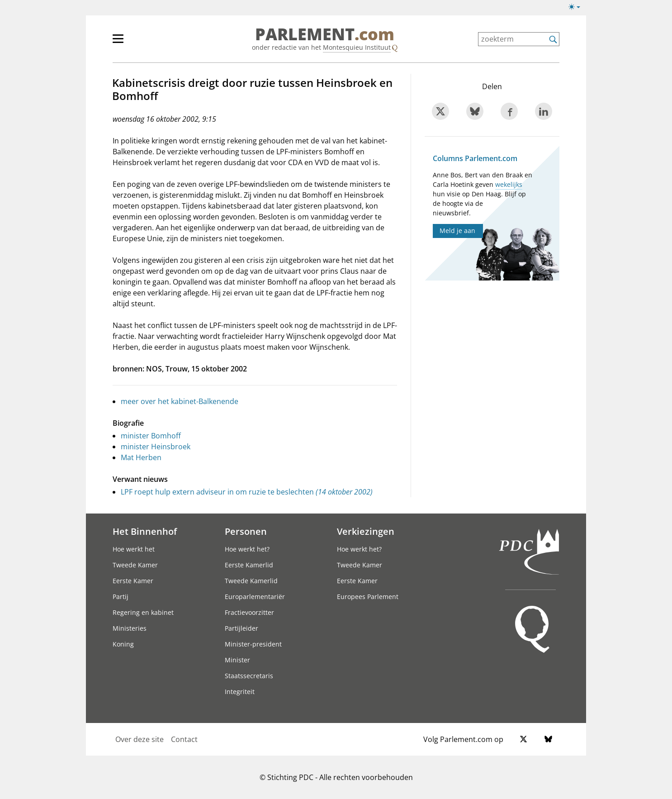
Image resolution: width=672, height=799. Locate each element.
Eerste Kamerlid (249, 565)
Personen (246, 531)
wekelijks (509, 184)
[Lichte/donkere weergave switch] (577, 7)
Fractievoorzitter (249, 612)
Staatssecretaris (249, 676)
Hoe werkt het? (247, 549)
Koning (123, 644)
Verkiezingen (366, 531)
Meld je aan (457, 231)
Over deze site (140, 739)
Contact (184, 739)
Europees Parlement (368, 597)
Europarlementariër (255, 597)
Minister (237, 660)
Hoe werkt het (134, 549)
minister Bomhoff (151, 436)
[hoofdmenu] (147, 43)
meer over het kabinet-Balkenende (180, 401)
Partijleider (241, 628)
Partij (121, 597)
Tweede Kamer (135, 565)
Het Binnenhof (145, 531)
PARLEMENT (325, 34)
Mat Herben (141, 457)
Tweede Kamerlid (251, 581)
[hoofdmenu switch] (118, 43)
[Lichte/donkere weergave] (577, 9)
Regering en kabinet (143, 612)
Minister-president (253, 644)
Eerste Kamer (133, 581)
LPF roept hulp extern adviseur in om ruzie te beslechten (247, 492)
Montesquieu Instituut (357, 47)
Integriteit (240, 692)
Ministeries (130, 628)
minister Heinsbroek (156, 447)
